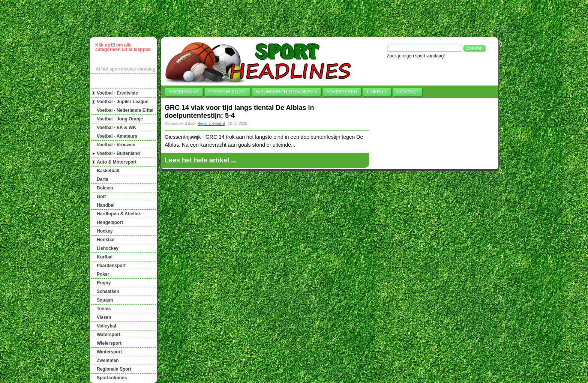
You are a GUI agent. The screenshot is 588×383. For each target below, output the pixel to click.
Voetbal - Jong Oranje (120, 119)
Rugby (104, 283)
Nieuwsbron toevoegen (286, 92)
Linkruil (377, 92)
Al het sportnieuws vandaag (125, 69)
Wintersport (109, 352)
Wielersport (109, 343)
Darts (103, 179)
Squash (105, 300)
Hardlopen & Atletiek (119, 214)
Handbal (106, 205)
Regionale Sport (114, 369)
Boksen (105, 188)
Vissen (104, 317)
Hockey (105, 231)
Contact (407, 92)
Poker (103, 274)
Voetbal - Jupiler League (123, 102)
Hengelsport (110, 222)
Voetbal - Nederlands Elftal (125, 110)
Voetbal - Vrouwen (116, 145)
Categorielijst (227, 92)
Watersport (109, 335)
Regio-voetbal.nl (211, 124)
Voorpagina (184, 92)
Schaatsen (108, 291)
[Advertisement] (297, 18)
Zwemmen (108, 360)
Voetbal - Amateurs (117, 136)
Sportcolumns (112, 378)
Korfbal (105, 257)
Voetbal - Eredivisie (117, 93)
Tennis (104, 309)
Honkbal (106, 240)
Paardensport (111, 266)
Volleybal (106, 326)
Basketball (108, 171)
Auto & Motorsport (117, 162)
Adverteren (342, 92)
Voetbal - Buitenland (118, 153)
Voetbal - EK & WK (116, 128)
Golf (101, 197)
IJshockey (108, 248)
